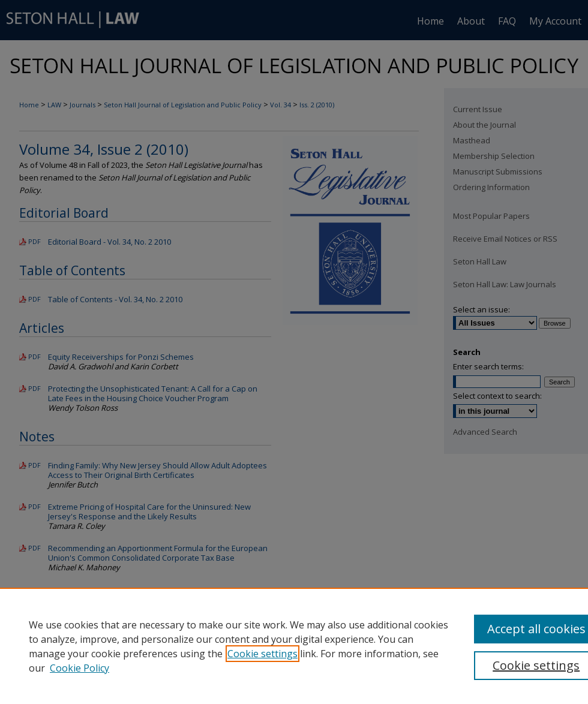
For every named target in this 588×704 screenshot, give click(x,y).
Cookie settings (262, 654)
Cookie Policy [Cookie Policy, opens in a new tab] (79, 668)
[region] (294, 646)
